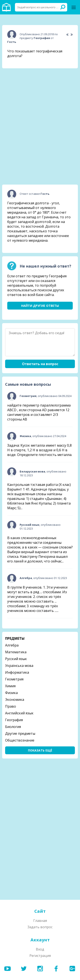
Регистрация (40, 956)
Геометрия (14, 679)
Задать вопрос (40, 927)
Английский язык (19, 713)
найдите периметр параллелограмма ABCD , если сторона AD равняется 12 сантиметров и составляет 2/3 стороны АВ (39, 412)
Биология (13, 727)
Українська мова (19, 666)
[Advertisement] (40, 98)
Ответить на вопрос (40, 364)
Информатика (17, 672)
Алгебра (12, 645)
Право (11, 706)
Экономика (15, 700)
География (14, 720)
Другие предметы (20, 733)
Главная (40, 921)
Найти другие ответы (40, 306)
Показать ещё (40, 750)
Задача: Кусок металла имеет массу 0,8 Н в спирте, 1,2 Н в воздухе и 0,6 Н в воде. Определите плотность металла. (40, 450)
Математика (16, 652)
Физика (11, 693)
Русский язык (16, 659)
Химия (10, 686)
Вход (40, 949)
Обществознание (20, 740)
